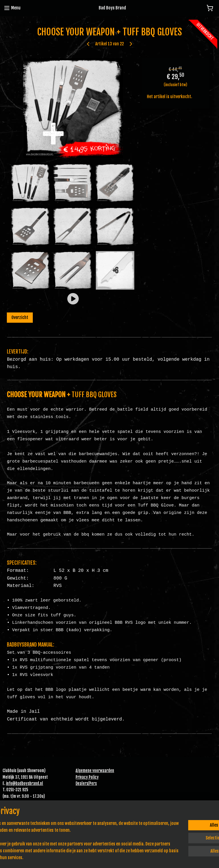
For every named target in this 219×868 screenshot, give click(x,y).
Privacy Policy (87, 777)
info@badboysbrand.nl (25, 783)
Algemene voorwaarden (95, 771)
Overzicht (20, 317)
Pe (91, 783)
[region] (72, 837)
